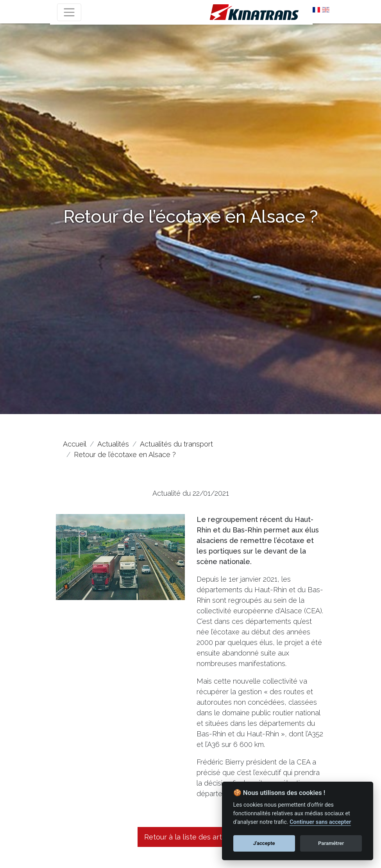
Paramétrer (331, 843)
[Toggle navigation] (69, 12)
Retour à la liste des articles (191, 837)
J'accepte (264, 843)
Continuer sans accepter (320, 822)
